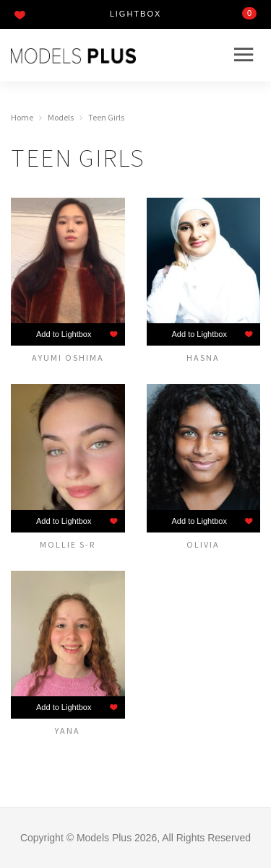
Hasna (203, 357)
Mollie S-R (68, 544)
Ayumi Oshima (68, 357)
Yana (68, 730)
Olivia (203, 544)
